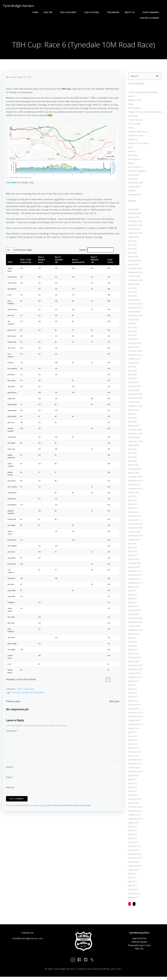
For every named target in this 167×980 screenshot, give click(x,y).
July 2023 (131, 325)
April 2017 (132, 604)
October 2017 (133, 580)
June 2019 (132, 502)
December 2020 (134, 431)
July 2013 (131, 781)
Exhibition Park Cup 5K (137, 133)
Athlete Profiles (134, 102)
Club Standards (125, 12)
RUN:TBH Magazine (136, 172)
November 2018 (134, 529)
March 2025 (133, 258)
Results (131, 165)
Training (131, 192)
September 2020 (135, 443)
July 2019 (131, 498)
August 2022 (133, 364)
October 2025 (133, 231)
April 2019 (132, 510)
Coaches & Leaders (151, 12)
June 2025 (132, 246)
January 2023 (133, 349)
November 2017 (134, 577)
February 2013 (134, 801)
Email (10, 785)
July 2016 (131, 639)
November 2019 (134, 482)
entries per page (23, 252)
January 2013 (133, 805)
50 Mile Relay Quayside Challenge (142, 94)
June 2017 (132, 596)
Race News (30, 696)
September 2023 (135, 317)
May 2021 (132, 423)
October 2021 (133, 404)
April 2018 (132, 557)
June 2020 (132, 455)
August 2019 (133, 494)
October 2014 (133, 722)
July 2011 (131, 875)
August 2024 (133, 286)
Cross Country (134, 125)
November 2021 (134, 400)
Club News (132, 117)
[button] (15, 264)
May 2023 (132, 333)
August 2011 (133, 871)
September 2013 (135, 773)
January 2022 (133, 392)
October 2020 (133, 439)
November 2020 (134, 435)
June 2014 (132, 738)
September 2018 (135, 537)
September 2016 (135, 632)
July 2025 (131, 242)
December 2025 (134, 223)
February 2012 (134, 848)
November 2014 (134, 718)
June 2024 (132, 294)
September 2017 (135, 584)
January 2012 (133, 852)
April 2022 (132, 380)
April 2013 (132, 793)
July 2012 (131, 828)
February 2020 (134, 470)
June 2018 (132, 549)
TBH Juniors (86, 12)
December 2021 (134, 396)
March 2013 (133, 797)
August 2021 (133, 411)
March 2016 (133, 655)
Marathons (132, 141)
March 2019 (133, 514)
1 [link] (108, 686)
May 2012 (132, 836)
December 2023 (134, 305)
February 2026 (134, 215)
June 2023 (132, 329)
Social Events (133, 176)
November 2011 (134, 860)
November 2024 (134, 274)
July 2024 (131, 290)
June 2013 (132, 785)
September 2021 (135, 408)
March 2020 (133, 466)
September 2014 (135, 726)
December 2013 (134, 761)
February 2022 (134, 388)
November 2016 (134, 624)
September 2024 (135, 282)
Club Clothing (66, 12)
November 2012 (134, 812)
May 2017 (132, 600)
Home (8, 12)
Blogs (130, 106)
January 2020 (133, 474)
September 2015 (135, 679)
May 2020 (132, 459)
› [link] (113, 686)
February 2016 (134, 659)
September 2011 (135, 867)
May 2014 (132, 742)
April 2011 (132, 887)
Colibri (118, 972)
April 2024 (132, 297)
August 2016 (133, 636)
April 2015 (132, 698)
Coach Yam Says (135, 121)
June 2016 (132, 643)
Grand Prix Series (135, 137)
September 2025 (135, 235)
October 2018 (133, 533)
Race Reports (133, 161)
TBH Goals (132, 180)
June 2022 (132, 372)
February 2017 (134, 612)
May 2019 (132, 506)
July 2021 (131, 415)
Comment (12, 739)
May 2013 (132, 789)
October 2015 (133, 675)
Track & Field (133, 188)
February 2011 (134, 895)
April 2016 (132, 651)
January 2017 (133, 616)
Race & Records (42, 12)
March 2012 (133, 844)
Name (10, 775)
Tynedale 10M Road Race (33, 699)
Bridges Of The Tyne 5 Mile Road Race (144, 114)
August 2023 (133, 321)
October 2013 (133, 769)
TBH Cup (16, 699)
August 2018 (133, 541)
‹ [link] (103, 686)
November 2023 (134, 309)
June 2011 (132, 879)
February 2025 (134, 262)
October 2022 (133, 360)
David (11, 80)
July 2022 (131, 368)
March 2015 (133, 702)
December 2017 (134, 573)
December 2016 (134, 620)
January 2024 (133, 301)
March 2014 (133, 750)
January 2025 (133, 266)
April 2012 (132, 840)
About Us (104, 12)
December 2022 (134, 352)
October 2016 (133, 628)
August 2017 (133, 588)
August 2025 (133, 238)
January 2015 (133, 710)
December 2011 (134, 856)
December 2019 (134, 478)
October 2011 (133, 863)
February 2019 (134, 518)
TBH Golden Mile (135, 184)
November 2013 (134, 765)
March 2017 (133, 608)
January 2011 (133, 899)
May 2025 (132, 250)
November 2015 (134, 671)
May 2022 (132, 376)
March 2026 (133, 211)
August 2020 (133, 447)
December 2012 (134, 808)
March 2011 (133, 891)
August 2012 (133, 824)
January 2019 (133, 522)
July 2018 (131, 545)
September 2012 (135, 820)
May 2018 (132, 553)
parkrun (131, 153)
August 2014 (133, 730)
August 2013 (133, 777)
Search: (83, 252)
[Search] (156, 78)
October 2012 (133, 816)
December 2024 (134, 270)
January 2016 (133, 663)
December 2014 (134, 714)
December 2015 (134, 667)
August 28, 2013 (24, 80)
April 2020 (132, 463)
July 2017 (131, 592)
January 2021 (133, 427)
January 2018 (133, 569)
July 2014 (131, 734)
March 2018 (133, 561)
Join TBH (22, 12)
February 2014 (134, 753)
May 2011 (132, 883)
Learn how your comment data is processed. (68, 813)
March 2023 (133, 341)
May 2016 (132, 647)
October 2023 (133, 313)
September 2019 (135, 490)
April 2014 (132, 746)
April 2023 (132, 337)
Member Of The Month (138, 145)
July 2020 (131, 451)
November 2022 (134, 356)
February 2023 (134, 345)
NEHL (130, 149)
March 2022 (133, 384)
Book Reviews (134, 110)
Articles (131, 98)
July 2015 (131, 687)
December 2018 (134, 525)
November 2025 (134, 227)
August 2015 (133, 683)
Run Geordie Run (135, 169)
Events (20, 696)
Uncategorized (134, 196)
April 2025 (132, 254)
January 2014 (133, 757)
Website (10, 795)
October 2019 (133, 486)
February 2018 (134, 565)
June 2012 (132, 832)
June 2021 (132, 419)
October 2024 (133, 278)
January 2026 (133, 219)
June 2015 (132, 691)
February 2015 (134, 706)
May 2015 (132, 694)
